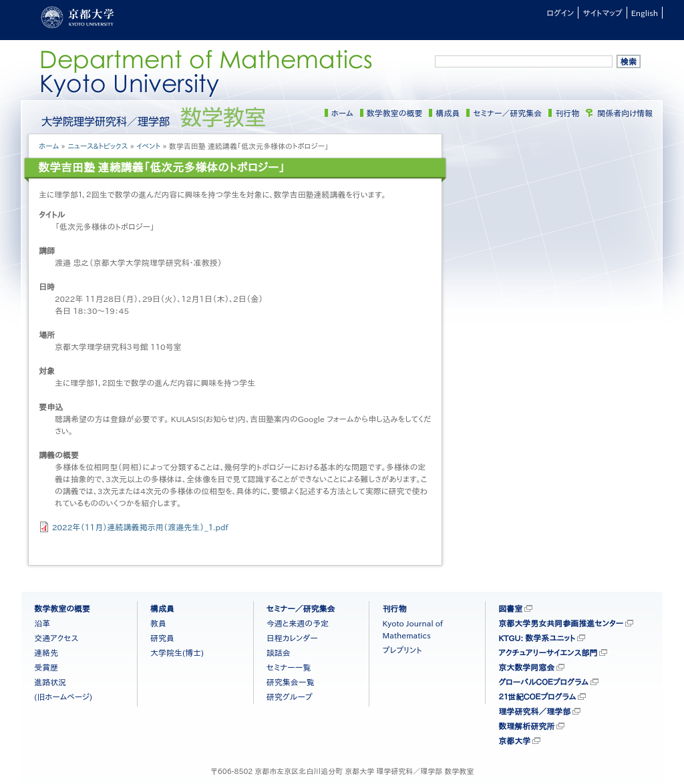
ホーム (342, 113)
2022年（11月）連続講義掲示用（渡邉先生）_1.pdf (140, 527)
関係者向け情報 (625, 113)
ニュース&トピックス (98, 146)
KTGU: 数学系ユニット (537, 638)
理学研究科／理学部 (534, 711)
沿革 (42, 623)
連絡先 (46, 652)
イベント (148, 146)
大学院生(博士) (177, 652)
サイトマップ (602, 13)
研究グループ (290, 697)
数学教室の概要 (395, 113)
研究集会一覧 (291, 682)
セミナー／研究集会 (507, 113)
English (645, 13)
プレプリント (402, 650)
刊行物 (567, 113)
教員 (158, 623)
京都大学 (514, 741)
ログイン (560, 13)
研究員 (162, 638)
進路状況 (50, 682)
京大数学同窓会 (526, 667)
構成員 (448, 113)
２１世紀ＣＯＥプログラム (537, 697)
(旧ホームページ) (63, 697)
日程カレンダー (292, 638)
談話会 (279, 652)
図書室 (510, 608)
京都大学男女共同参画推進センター (561, 623)
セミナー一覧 (289, 667)
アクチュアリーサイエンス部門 (548, 652)
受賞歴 (46, 667)
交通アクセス (56, 638)
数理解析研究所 (526, 726)
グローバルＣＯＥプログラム (543, 682)
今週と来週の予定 (298, 623)
